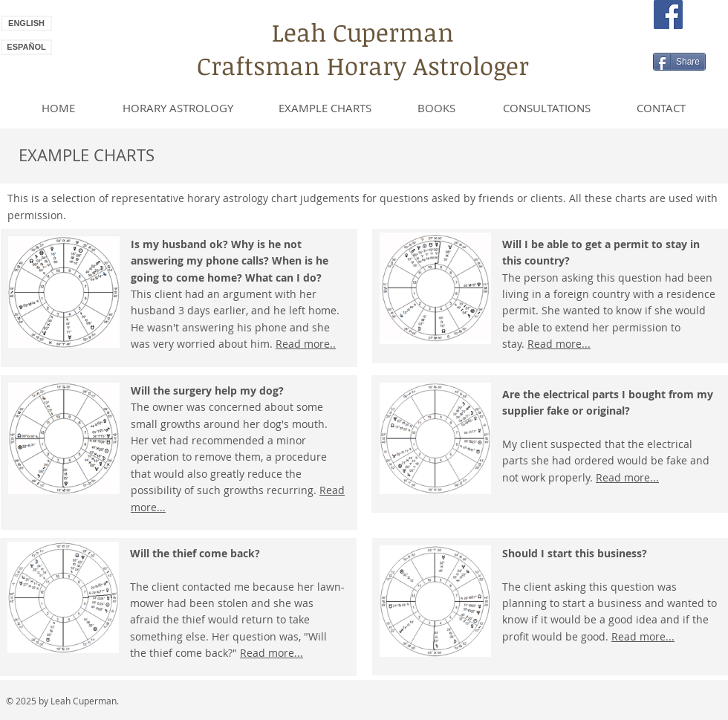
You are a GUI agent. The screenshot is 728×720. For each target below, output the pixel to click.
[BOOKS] (436, 108)
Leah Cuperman (363, 32)
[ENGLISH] (26, 23)
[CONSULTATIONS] (546, 108)
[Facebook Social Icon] (668, 14)
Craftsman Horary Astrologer (363, 66)
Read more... (272, 653)
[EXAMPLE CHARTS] (325, 108)
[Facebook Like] (682, 42)
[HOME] (58, 108)
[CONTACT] (661, 108)
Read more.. (306, 344)
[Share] (679, 62)
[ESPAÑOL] (26, 47)
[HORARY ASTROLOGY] (178, 108)
